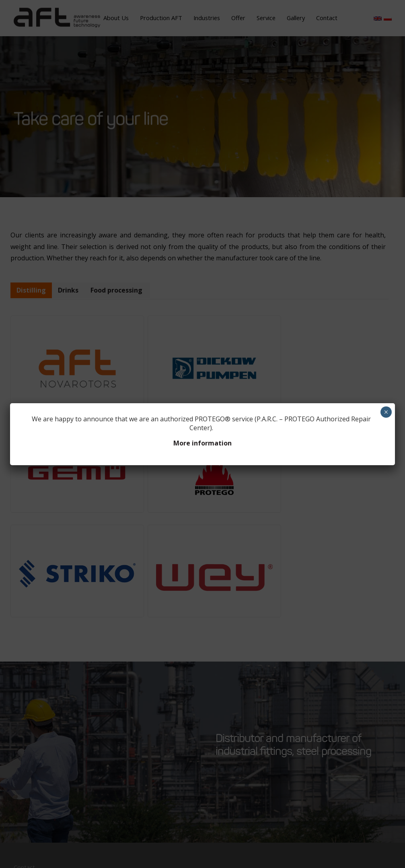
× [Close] (386, 412)
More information (202, 443)
